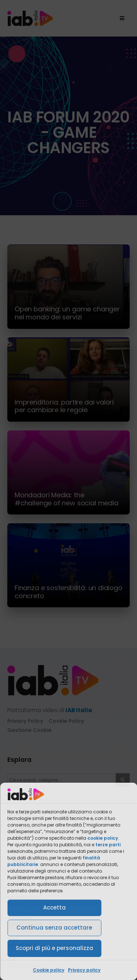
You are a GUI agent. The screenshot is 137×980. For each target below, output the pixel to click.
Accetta (54, 907)
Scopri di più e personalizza (54, 948)
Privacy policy (84, 970)
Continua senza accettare (54, 928)
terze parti (108, 845)
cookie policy (103, 838)
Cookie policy (49, 970)
